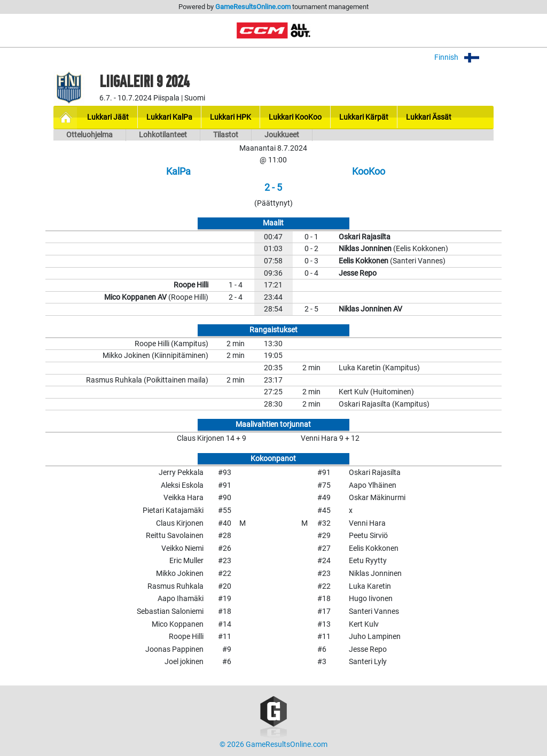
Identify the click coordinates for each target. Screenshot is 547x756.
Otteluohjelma (89, 135)
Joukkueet (282, 135)
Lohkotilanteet (163, 135)
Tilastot (226, 135)
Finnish (464, 57)
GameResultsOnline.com (253, 7)
